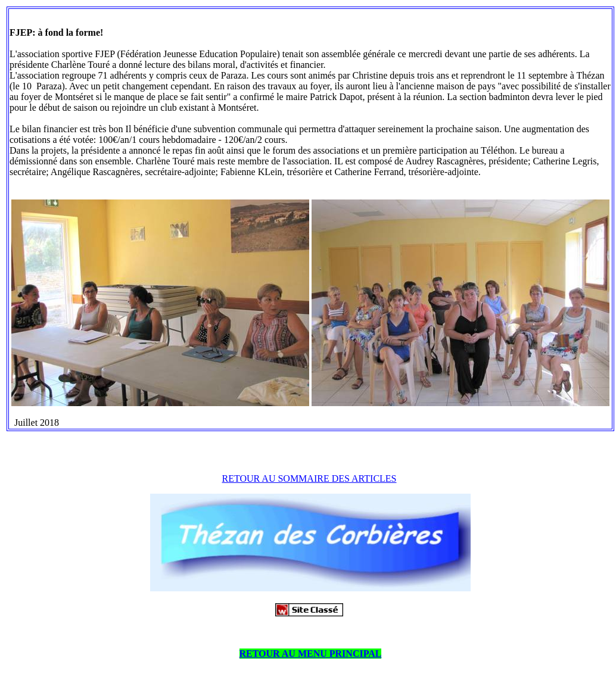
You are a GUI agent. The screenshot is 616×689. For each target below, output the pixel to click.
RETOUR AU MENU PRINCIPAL (311, 654)
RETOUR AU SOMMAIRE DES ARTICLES (309, 478)
